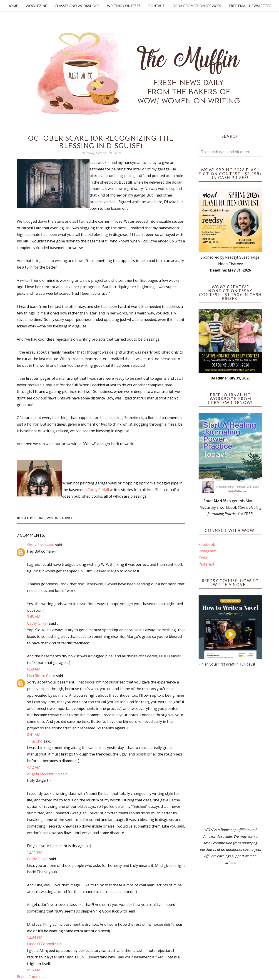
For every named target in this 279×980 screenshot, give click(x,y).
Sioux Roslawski (41, 545)
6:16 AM (34, 970)
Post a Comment (31, 977)
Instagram (207, 551)
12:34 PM (35, 937)
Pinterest (206, 564)
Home (13, 6)
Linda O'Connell (40, 944)
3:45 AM (34, 617)
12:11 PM (35, 852)
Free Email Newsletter (250, 6)
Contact (157, 6)
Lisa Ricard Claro (41, 676)
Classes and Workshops (77, 6)
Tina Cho (35, 741)
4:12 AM (34, 767)
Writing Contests (124, 6)
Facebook (207, 544)
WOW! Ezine (36, 6)
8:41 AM (34, 735)
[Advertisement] (230, 747)
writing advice (60, 518)
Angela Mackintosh (43, 774)
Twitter (205, 558)
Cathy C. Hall (98, 490)
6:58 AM (34, 669)
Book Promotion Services (197, 6)
